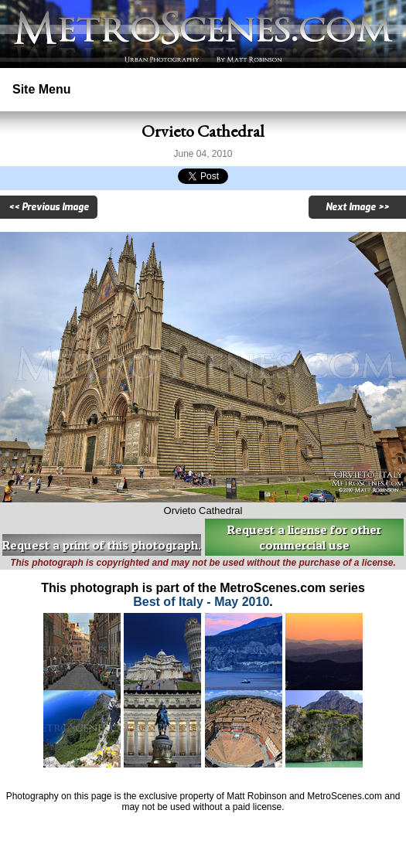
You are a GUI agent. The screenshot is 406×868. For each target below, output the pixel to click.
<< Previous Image (49, 207)
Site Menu (42, 89)
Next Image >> (357, 207)
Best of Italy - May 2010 (201, 602)
